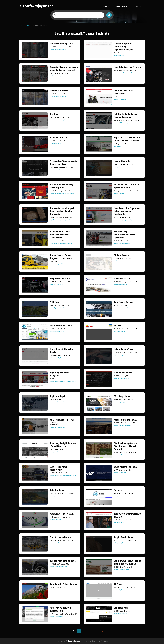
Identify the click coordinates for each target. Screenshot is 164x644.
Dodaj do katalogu (123, 6)
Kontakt (139, 6)
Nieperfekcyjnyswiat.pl (37, 6)
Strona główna (25, 25)
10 (97, 631)
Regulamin (106, 6)
